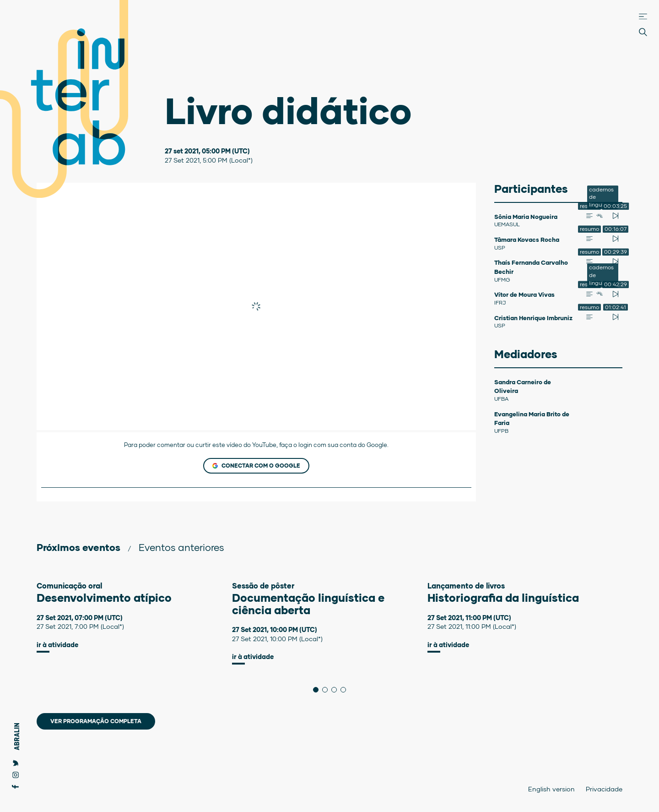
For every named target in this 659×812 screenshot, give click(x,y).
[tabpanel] (134, 617)
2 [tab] (327, 690)
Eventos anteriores (181, 547)
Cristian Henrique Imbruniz (533, 318)
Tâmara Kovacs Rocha (527, 240)
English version (551, 789)
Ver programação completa (96, 721)
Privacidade (604, 789)
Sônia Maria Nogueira (526, 217)
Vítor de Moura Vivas (524, 294)
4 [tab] (346, 690)
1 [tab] (318, 690)
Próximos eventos (78, 547)
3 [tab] (337, 690)
